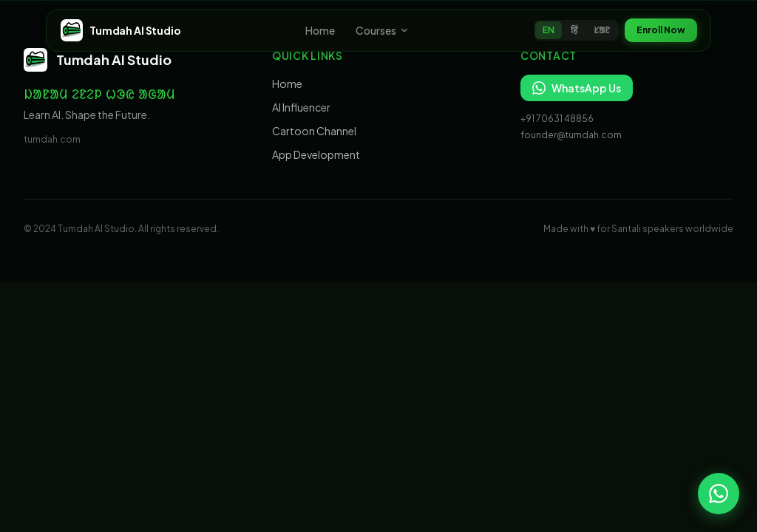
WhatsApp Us (577, 88)
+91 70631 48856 (557, 119)
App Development (316, 154)
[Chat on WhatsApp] (719, 494)
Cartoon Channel (314, 131)
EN (549, 30)
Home (320, 30)
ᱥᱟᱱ (602, 30)
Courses (383, 30)
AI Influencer (301, 107)
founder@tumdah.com (571, 135)
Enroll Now (661, 30)
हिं (574, 30)
